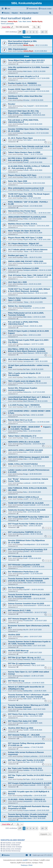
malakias (26, 747)
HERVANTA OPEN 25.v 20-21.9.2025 (24, 442)
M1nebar (26, 100)
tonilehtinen (27, 115)
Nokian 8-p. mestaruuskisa (20, 306)
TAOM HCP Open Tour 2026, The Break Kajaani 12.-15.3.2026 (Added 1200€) (29, 195)
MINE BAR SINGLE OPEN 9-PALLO (23, 497)
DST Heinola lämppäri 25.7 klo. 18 (23, 619)
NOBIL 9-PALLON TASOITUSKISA (23, 464)
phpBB (25, 860)
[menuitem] (8, 9)
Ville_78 (26, 148)
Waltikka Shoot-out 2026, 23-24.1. (23, 224)
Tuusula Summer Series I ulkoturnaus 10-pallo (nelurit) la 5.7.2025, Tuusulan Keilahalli (28, 696)
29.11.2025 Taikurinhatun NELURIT (23, 359)
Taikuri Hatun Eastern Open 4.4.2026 (24, 152)
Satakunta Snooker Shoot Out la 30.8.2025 (27, 510)
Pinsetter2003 (28, 612)
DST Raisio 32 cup (16, 681)
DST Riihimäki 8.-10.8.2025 (20, 556)
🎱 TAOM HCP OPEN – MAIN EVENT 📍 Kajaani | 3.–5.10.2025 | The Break (29, 428)
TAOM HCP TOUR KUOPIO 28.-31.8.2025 (26, 503)
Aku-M (26, 630)
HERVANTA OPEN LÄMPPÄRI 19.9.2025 (25, 450)
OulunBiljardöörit (29, 133)
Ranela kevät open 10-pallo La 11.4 (23, 76)
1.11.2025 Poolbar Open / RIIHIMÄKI (24, 405)
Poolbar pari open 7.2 (18, 255)
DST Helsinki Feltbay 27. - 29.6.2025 (24, 735)
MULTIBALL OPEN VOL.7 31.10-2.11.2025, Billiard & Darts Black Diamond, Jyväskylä (27, 350)
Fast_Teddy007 (29, 106)
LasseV (26, 723)
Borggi (26, 474)
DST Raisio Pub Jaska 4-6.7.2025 (23, 721)
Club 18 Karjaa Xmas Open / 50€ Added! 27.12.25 (30, 275)
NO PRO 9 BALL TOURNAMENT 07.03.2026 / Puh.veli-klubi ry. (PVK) (28, 159)
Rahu (25, 198)
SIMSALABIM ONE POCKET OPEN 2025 (26, 261)
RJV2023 (26, 62)
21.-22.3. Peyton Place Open (20, 138)
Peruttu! (12, 104)
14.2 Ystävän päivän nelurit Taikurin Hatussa (28, 249)
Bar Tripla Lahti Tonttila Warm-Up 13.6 (25, 768)
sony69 (26, 499)
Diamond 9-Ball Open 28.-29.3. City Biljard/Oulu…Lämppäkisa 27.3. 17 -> (24, 112)
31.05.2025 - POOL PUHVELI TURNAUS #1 (27, 799)
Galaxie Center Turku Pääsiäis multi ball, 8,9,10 (29, 146)
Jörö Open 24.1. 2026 (17, 282)
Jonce (25, 284)
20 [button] (42, 32)
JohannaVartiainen (30, 605)
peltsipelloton (28, 801)
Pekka (26, 219)
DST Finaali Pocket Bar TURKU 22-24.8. (25, 524)
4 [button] (34, 32)
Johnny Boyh (12, 21)
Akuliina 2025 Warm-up (18, 651)
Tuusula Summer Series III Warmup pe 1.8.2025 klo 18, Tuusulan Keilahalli (29, 596)
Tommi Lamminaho (7, 24)
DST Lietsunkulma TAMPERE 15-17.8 (24, 532)
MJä (25, 512)
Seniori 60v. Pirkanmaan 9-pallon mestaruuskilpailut (23, 389)
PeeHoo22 (27, 659)
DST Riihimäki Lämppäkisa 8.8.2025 (24, 565)
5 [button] (37, 32)
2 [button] (27, 32)
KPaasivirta (27, 444)
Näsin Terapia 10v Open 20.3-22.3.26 (24, 231)
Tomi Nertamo (28, 383)
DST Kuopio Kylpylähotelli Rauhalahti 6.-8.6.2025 (30, 783)
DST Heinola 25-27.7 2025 (19, 610)
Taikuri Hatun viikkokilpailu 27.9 (22, 436)
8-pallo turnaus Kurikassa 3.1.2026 (23, 268)
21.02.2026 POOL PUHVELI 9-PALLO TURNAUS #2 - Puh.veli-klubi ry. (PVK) (29, 167)
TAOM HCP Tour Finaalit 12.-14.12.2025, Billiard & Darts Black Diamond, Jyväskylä (29, 290)
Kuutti (25, 85)
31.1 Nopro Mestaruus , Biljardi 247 (24, 244)
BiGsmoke (27, 567)
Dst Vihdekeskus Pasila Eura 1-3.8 (23, 572)
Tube (20, 21)
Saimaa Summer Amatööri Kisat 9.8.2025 (26, 604)
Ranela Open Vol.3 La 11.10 (20, 420)
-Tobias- (26, 154)
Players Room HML (30, 177)
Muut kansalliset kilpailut (16, 18)
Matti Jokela (27, 21)
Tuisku (26, 257)
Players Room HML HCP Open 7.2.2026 (25, 238)
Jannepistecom (29, 361)
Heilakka (26, 770)
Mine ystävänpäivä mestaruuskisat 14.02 (26, 188)
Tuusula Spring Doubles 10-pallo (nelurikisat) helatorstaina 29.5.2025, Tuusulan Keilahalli (28, 815)
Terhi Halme (27, 140)
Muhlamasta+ (28, 263)
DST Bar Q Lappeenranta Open (22, 663)
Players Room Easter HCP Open (22, 175)
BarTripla (26, 369)
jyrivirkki (26, 534)
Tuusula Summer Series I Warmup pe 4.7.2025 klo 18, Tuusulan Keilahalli (28, 706)
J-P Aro (26, 716)
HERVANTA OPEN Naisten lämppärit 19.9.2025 (28, 457)
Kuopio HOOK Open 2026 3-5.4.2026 (24, 89)
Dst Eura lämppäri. (16, 588)
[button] (20, 32)
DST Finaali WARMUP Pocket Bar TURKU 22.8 (28, 517)
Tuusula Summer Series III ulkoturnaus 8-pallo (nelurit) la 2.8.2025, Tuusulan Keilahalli (28, 580)
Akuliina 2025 (14, 635)
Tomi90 (26, 233)
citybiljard (27, 344)
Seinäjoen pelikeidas (30, 270)
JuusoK (26, 519)
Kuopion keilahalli (29, 91)
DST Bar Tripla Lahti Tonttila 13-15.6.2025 (26, 760)
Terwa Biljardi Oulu (30, 377)
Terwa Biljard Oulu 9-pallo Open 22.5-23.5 (26, 60)
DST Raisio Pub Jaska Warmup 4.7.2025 (26, 714)
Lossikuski (27, 483)
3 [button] (30, 32)
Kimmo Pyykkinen (29, 78)
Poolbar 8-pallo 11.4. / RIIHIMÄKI (22, 83)
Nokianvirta (27, 183)
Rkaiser (26, 245)
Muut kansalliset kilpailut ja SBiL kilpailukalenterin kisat (22, 42)
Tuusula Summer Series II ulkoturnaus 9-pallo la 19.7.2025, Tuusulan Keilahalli (29, 643)
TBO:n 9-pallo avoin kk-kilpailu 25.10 (24, 381)
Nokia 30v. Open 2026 (18, 181)
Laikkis (26, 637)
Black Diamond (29, 293)
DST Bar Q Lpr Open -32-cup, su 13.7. (25, 657)
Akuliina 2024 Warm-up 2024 (21, 728)
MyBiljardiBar (28, 691)
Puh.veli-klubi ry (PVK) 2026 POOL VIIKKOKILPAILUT (23, 121)
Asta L (26, 452)
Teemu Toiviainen (29, 226)
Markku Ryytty (37, 21)
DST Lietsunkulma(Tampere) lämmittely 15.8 (28, 549)
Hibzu (25, 526)
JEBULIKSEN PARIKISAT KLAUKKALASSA (27, 217)
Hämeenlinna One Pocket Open (22, 211)
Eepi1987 (27, 589)
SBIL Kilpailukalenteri (18, 49)
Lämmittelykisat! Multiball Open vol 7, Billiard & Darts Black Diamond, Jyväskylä (29, 398)
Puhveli (26, 124)
